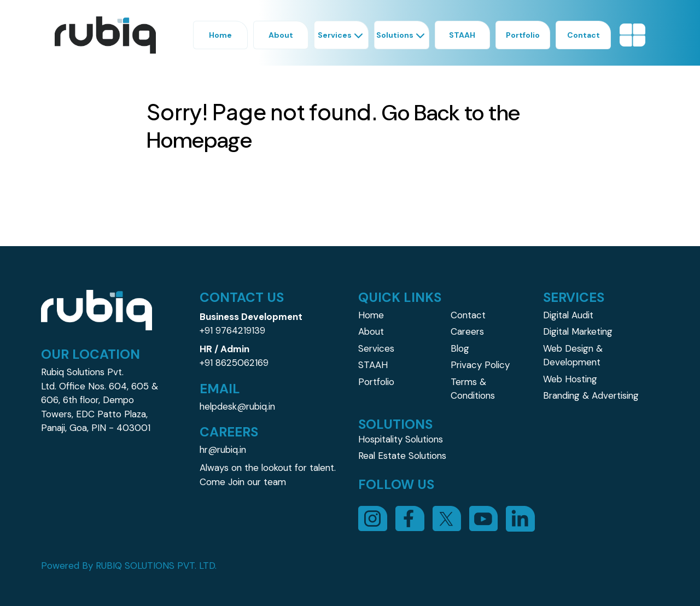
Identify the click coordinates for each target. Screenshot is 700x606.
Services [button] (342, 35)
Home (371, 315)
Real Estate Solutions (402, 456)
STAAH (373, 365)
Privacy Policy (480, 365)
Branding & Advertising (591, 395)
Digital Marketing (578, 331)
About (371, 331)
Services (376, 348)
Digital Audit (568, 315)
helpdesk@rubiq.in (237, 406)
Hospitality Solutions (401, 439)
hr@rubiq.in (223, 450)
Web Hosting (570, 379)
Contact (468, 315)
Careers (467, 331)
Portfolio (376, 382)
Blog (460, 348)
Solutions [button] (402, 35)
